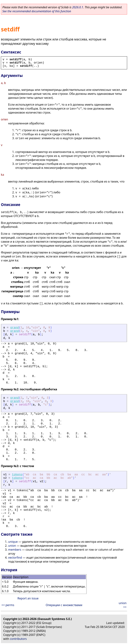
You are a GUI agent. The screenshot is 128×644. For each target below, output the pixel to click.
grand (14, 328)
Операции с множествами (64, 605)
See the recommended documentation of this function (37, 11)
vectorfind (15, 558)
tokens (17, 475)
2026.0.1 (78, 7)
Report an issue (28, 598)
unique (13, 542)
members (15, 550)
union (12, 546)
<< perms (8, 605)
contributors (18, 639)
